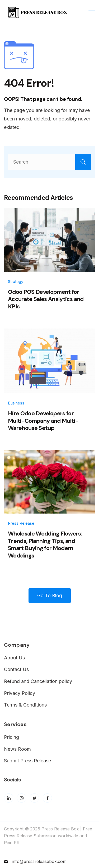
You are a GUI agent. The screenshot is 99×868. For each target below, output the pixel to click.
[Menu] (92, 13)
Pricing (11, 737)
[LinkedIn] (9, 798)
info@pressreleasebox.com (39, 861)
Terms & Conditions (25, 705)
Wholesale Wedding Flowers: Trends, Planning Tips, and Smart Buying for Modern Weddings (45, 545)
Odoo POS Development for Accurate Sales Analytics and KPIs (46, 299)
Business (16, 403)
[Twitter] (34, 798)
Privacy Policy (20, 693)
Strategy (16, 282)
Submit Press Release (27, 761)
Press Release (21, 523)
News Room (17, 749)
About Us (14, 658)
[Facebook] (47, 798)
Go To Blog (50, 595)
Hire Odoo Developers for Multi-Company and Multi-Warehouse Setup (43, 421)
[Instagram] (22, 798)
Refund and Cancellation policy (38, 681)
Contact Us (16, 669)
